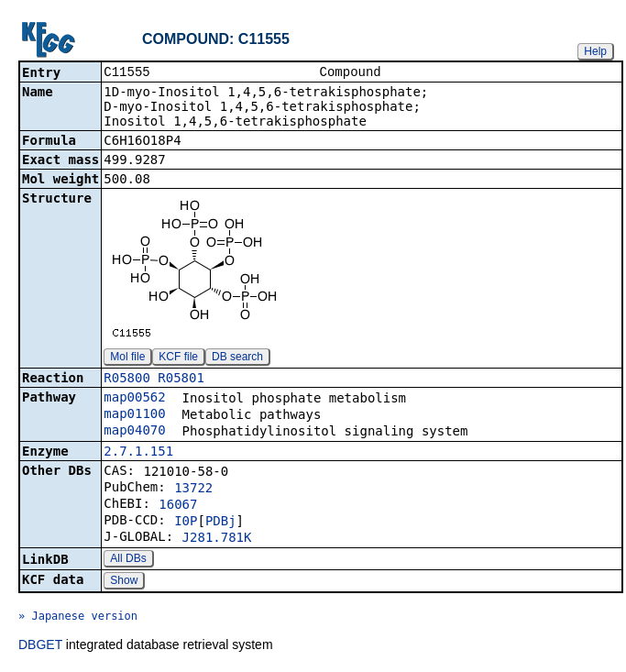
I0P (186, 523)
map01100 (134, 415)
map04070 (134, 432)
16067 (178, 506)
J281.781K (217, 539)
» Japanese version (78, 618)
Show (124, 582)
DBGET (40, 646)
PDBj (221, 523)
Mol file (127, 358)
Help (595, 51)
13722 (193, 490)
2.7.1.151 (138, 453)
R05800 (127, 380)
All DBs (128, 560)
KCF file (178, 358)
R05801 (181, 380)
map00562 (134, 399)
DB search (237, 358)
